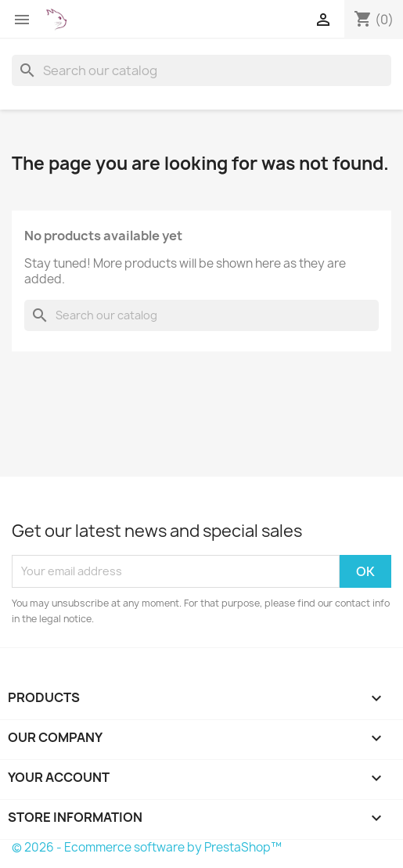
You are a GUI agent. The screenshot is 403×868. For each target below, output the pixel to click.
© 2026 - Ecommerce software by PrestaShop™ (147, 847)
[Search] (201, 70)
